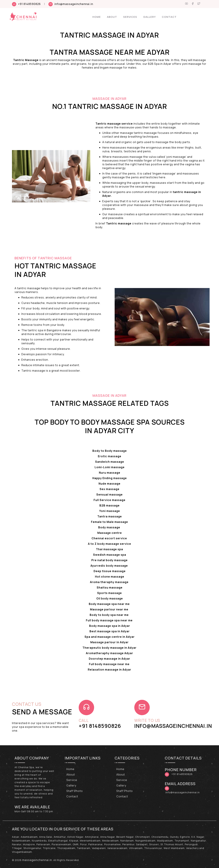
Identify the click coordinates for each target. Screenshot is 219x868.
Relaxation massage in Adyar (109, 670)
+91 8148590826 (29, 4)
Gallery (149, 17)
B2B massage (109, 505)
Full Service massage (109, 500)
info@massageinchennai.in (74, 4)
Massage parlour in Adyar (109, 642)
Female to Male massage (109, 522)
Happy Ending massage (110, 478)
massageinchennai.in (37, 860)
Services (130, 17)
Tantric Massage (26, 60)
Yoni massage (110, 511)
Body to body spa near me (109, 615)
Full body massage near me (110, 664)
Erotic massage (110, 456)
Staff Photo (75, 791)
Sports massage (109, 593)
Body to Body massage (110, 451)
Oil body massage (110, 598)
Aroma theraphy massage (110, 582)
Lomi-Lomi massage (110, 467)
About (112, 17)
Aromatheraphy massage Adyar (109, 653)
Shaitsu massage (110, 587)
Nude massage (109, 484)
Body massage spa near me (110, 604)
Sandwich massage (110, 462)
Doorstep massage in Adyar (109, 659)
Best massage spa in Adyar (110, 631)
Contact (169, 17)
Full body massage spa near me (110, 620)
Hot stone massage (110, 577)
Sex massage (109, 489)
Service (72, 780)
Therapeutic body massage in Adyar (109, 648)
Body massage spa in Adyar (110, 626)
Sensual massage (109, 495)
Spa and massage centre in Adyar (110, 637)
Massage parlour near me (109, 609)
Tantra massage (110, 516)
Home (97, 17)
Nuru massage (110, 473)
